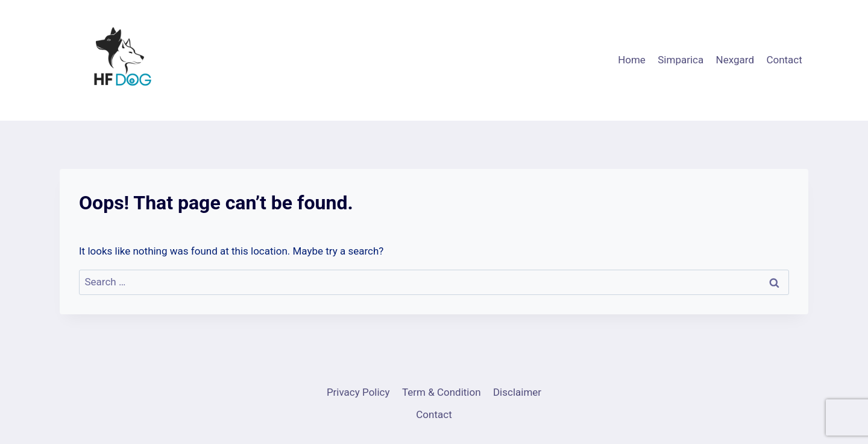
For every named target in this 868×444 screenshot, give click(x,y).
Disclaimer (517, 392)
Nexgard (735, 60)
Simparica (681, 60)
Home (632, 60)
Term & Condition (442, 392)
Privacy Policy (358, 392)
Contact (784, 60)
